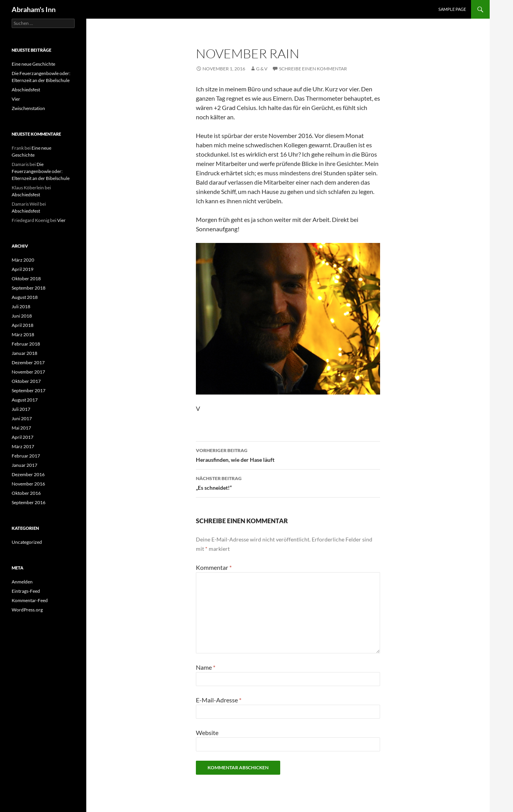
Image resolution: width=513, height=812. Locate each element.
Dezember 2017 (28, 362)
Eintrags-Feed (26, 591)
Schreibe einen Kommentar (313, 69)
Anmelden (22, 582)
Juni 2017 (22, 418)
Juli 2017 (21, 409)
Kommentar (214, 567)
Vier (16, 99)
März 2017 (23, 446)
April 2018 (23, 325)
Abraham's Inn (34, 9)
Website (207, 733)
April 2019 (23, 269)
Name (206, 667)
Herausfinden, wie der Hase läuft (288, 454)
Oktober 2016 (26, 493)
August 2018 (25, 297)
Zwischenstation (28, 108)
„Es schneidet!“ (288, 482)
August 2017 (25, 400)
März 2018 (23, 334)
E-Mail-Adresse (219, 700)
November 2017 (28, 372)
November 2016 (28, 484)
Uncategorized (27, 542)
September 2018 (29, 288)
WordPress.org (27, 610)
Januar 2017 (24, 465)
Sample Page (452, 9)
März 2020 (23, 260)
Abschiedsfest (26, 90)
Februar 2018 (26, 344)
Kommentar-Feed (30, 600)
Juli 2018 (21, 306)
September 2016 (29, 502)
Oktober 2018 (26, 279)
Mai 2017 (21, 428)
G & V (262, 69)
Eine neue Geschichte (33, 64)
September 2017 (29, 390)
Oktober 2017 (26, 381)
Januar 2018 (24, 353)
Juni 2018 (22, 316)
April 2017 (23, 437)
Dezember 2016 (28, 474)
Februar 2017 (26, 456)
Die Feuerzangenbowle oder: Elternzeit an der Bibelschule (41, 171)
